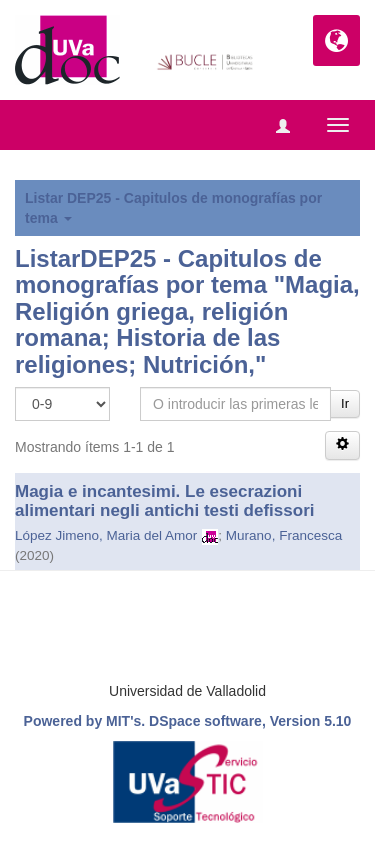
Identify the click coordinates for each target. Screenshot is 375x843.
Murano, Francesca (284, 535)
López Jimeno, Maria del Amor (106, 535)
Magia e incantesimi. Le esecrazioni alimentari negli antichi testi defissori (164, 501)
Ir (345, 403)
